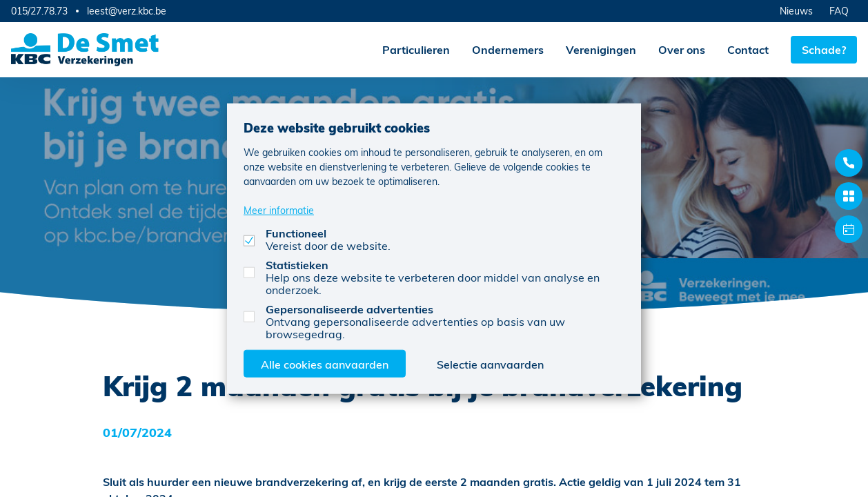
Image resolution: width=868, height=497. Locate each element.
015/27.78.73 (39, 11)
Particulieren (416, 49)
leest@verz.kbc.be (127, 11)
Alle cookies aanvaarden (325, 363)
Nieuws (796, 11)
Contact (748, 49)
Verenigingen (601, 49)
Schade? (824, 49)
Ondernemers (508, 49)
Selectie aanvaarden (490, 363)
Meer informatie (279, 209)
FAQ (839, 11)
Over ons (682, 49)
